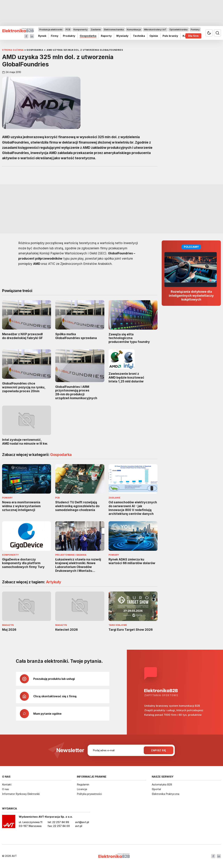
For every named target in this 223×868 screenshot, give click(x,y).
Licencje (82, 789)
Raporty (106, 36)
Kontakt (7, 784)
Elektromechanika (114, 29)
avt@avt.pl (82, 822)
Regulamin (83, 784)
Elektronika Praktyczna (166, 794)
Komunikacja (134, 29)
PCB (68, 29)
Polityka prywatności (89, 794)
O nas (5, 789)
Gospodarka (88, 36)
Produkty (69, 36)
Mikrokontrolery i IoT (155, 29)
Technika (139, 36)
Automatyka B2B (162, 784)
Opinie (154, 36)
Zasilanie (96, 29)
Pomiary (195, 29)
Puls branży (170, 36)
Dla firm (193, 36)
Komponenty (80, 29)
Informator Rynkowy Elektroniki (21, 794)
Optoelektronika (178, 29)
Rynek (42, 36)
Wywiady (122, 36)
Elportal (156, 789)
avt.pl (79, 826)
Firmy (55, 36)
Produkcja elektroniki (51, 29)
